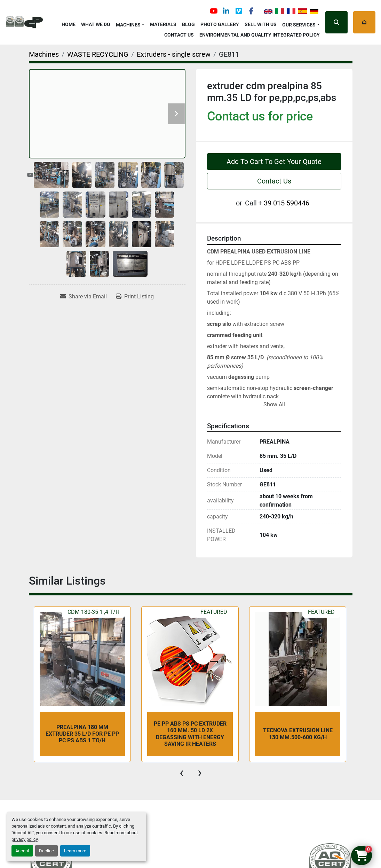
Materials (163, 24)
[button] (130, 24)
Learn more (75, 851)
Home (69, 24)
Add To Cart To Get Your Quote (274, 162)
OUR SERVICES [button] (299, 25)
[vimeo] (239, 11)
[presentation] (182, 773)
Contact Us (179, 35)
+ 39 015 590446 (284, 203)
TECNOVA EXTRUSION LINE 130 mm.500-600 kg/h (298, 734)
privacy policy (25, 839)
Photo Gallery (220, 24)
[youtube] (214, 11)
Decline (46, 851)
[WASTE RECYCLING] (98, 54)
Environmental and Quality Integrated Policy (260, 35)
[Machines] (44, 54)
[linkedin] (226, 11)
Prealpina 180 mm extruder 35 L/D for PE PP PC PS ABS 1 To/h (82, 734)
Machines (128, 25)
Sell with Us (261, 24)
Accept (22, 851)
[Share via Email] (84, 297)
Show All (274, 404)
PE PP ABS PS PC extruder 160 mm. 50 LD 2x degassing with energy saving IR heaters (190, 734)
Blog (188, 24)
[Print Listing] (135, 297)
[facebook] (251, 11)
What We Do (96, 24)
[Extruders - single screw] (174, 54)
